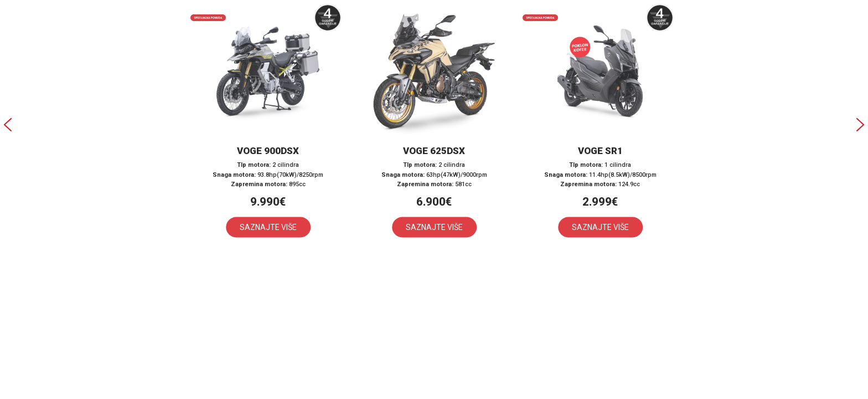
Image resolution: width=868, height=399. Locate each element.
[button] (268, 125)
